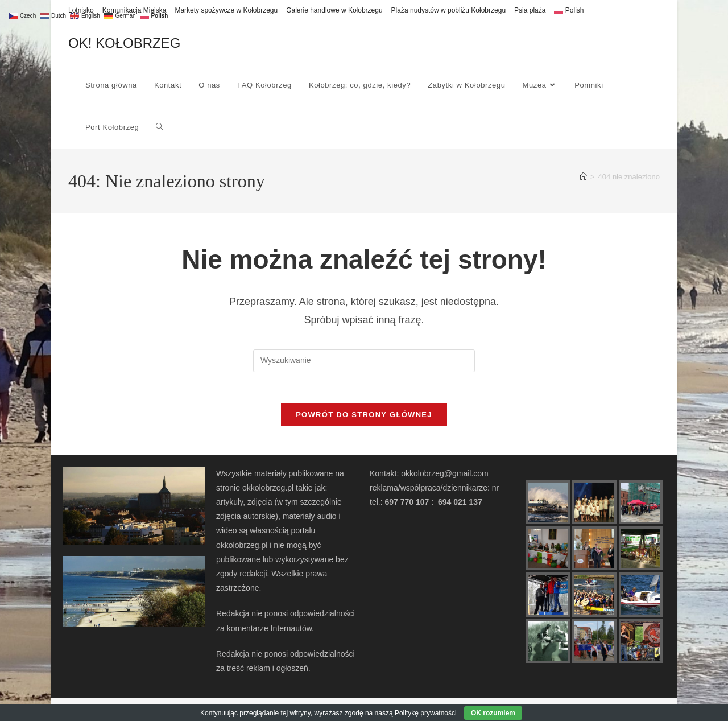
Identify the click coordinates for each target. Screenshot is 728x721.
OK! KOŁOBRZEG (124, 43)
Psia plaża (530, 10)
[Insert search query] (364, 361)
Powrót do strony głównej (364, 419)
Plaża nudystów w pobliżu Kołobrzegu (448, 10)
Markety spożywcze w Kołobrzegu (226, 10)
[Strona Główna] (583, 177)
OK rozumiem (493, 713)
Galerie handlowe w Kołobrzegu (334, 10)
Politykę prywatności (426, 713)
